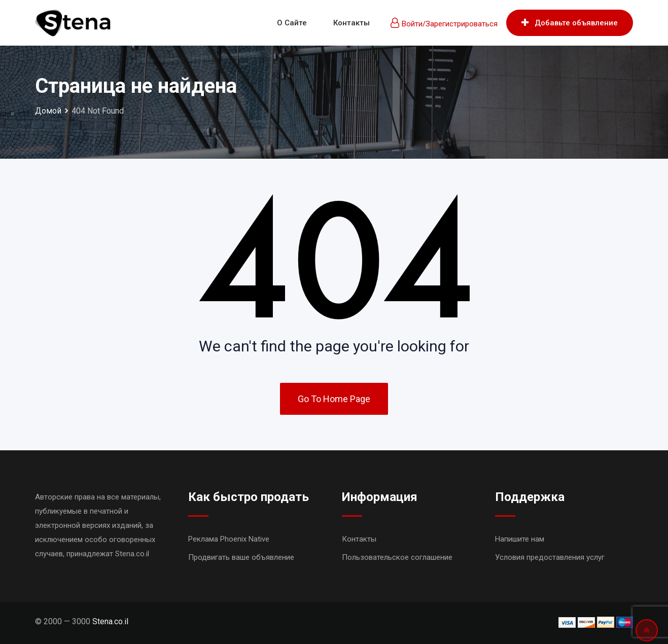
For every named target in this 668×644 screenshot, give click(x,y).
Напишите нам (520, 539)
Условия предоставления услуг (550, 557)
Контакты (351, 23)
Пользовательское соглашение (397, 557)
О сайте (292, 23)
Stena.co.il (110, 621)
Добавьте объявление (570, 23)
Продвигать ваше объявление (241, 557)
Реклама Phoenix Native (229, 539)
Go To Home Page (334, 399)
